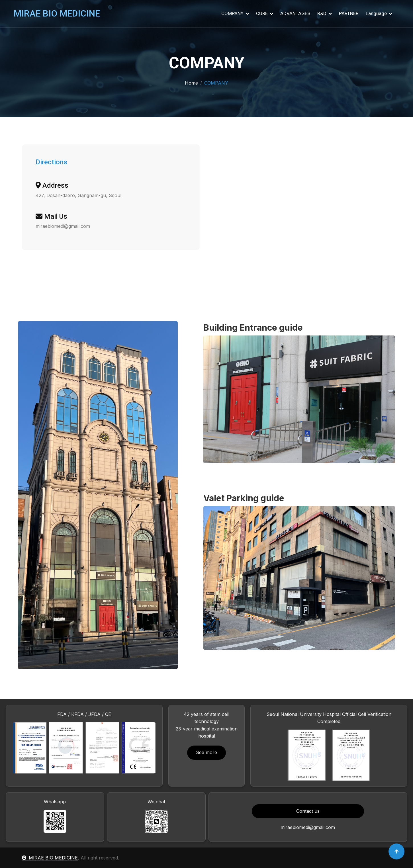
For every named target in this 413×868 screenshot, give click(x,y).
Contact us (308, 811)
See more (207, 752)
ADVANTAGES (295, 13)
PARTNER (349, 13)
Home (191, 83)
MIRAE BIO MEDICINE (50, 858)
